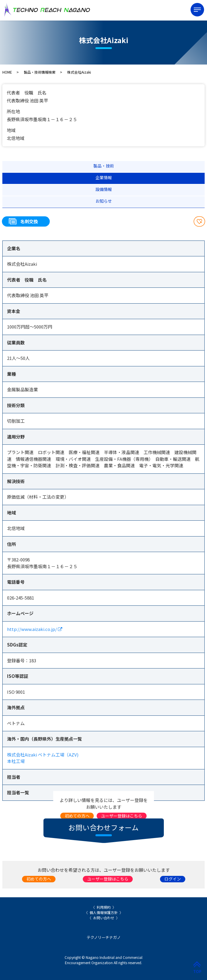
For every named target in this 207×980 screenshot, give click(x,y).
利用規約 (104, 907)
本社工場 (16, 761)
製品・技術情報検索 (40, 72)
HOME (7, 72)
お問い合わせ (104, 918)
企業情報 (104, 177)
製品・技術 (104, 166)
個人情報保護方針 (104, 912)
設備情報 (104, 189)
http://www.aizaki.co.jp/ (35, 629)
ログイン (173, 879)
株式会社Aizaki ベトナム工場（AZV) (43, 755)
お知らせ (104, 201)
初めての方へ (77, 816)
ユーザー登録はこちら (122, 816)
